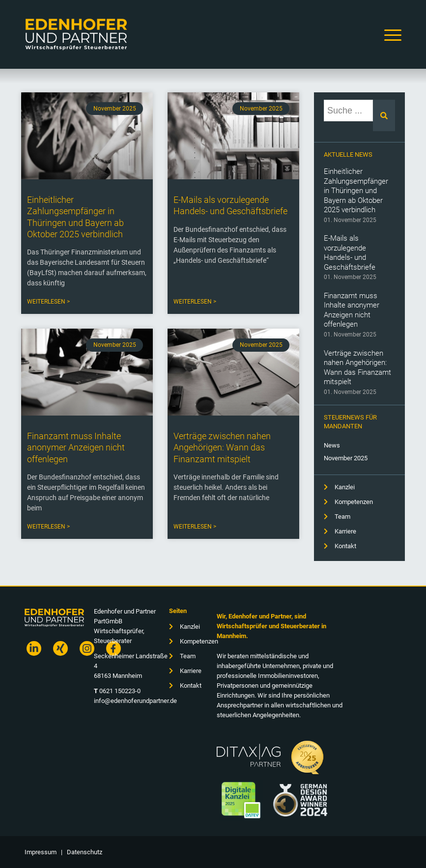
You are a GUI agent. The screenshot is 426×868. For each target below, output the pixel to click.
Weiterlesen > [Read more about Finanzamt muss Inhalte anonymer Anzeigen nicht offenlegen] (48, 527)
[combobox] (348, 111)
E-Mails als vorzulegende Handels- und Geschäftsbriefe (350, 253)
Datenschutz (85, 852)
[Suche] (384, 115)
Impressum (41, 852)
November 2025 (346, 458)
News (332, 445)
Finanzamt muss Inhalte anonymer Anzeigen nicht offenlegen (352, 310)
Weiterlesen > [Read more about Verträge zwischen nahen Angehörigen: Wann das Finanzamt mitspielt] (195, 527)
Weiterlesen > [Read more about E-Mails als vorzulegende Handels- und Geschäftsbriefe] (195, 302)
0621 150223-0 (120, 691)
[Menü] (390, 34)
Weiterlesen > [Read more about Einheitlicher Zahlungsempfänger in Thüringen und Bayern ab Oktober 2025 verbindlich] (48, 302)
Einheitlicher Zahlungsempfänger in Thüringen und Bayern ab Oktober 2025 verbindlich (356, 191)
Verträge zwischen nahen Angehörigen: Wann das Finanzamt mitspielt (357, 368)
